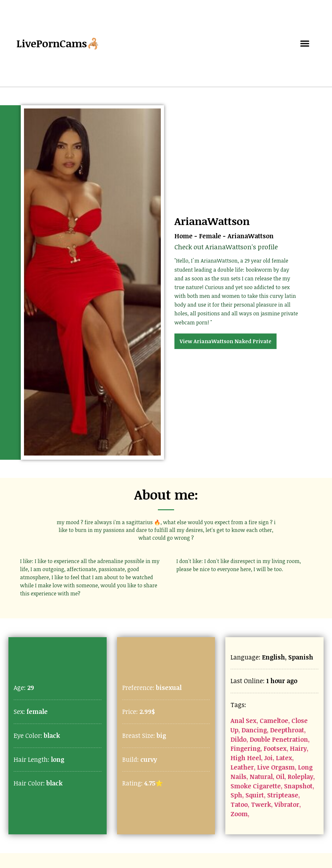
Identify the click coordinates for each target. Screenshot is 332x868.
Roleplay (300, 777)
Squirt (255, 795)
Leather (242, 767)
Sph (236, 795)
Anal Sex (243, 721)
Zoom (239, 814)
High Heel (246, 758)
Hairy (298, 748)
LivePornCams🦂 (58, 43)
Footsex (275, 748)
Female (210, 236)
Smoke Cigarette (256, 786)
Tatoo (239, 804)
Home (184, 236)
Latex (284, 758)
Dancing (254, 730)
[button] (305, 44)
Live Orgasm (276, 767)
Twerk (261, 804)
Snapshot (298, 786)
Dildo (238, 739)
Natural (261, 777)
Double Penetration (279, 739)
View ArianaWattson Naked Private (225, 341)
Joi (268, 758)
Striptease (283, 795)
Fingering (245, 748)
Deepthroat (287, 730)
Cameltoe (274, 721)
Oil (280, 777)
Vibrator (287, 804)
